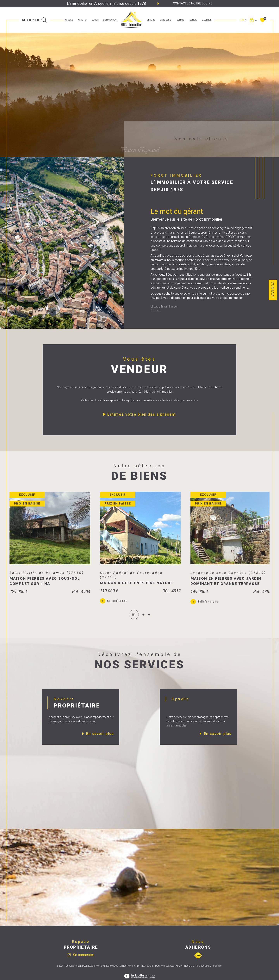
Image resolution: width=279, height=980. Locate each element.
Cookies (217, 971)
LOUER (95, 20)
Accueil (69, 20)
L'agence (207, 20)
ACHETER (82, 20)
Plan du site (147, 971)
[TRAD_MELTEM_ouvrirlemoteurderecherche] (34, 20)
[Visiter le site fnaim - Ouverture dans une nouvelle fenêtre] (198, 960)
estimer (181, 20)
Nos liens (189, 971)
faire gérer (166, 20)
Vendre (151, 20)
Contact (273, 290)
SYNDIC (194, 20)
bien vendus (110, 20)
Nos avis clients (202, 139)
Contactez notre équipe (193, 3)
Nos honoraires (131, 971)
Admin (179, 971)
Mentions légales (165, 971)
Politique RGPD (204, 971)
